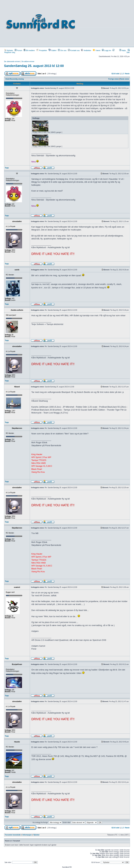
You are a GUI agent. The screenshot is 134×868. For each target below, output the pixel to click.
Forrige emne (113, 79)
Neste (127, 74)
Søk (128, 51)
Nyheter (9, 50)
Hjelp (123, 50)
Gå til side (115, 74)
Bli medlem (29, 50)
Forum (18, 50)
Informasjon (27, 835)
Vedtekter (86, 50)
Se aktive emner (28, 61)
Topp (7, 168)
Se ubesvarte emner (12, 61)
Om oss (62, 50)
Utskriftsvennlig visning (15, 79)
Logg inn (106, 50)
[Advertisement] (105, 23)
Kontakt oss (74, 50)
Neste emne (124, 79)
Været (96, 50)
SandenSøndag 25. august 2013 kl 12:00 (34, 66)
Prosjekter (42, 50)
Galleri (52, 50)
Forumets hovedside (13, 835)
